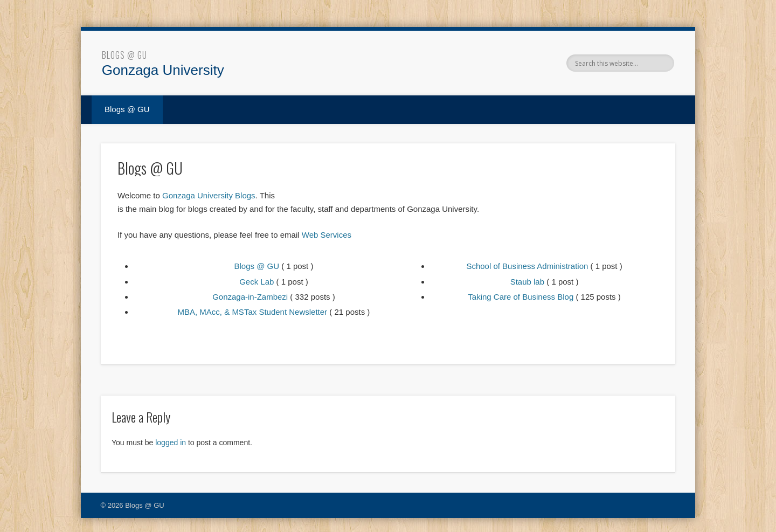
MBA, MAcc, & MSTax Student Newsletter (253, 312)
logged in (171, 443)
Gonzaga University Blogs (209, 195)
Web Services (327, 235)
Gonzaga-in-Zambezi (250, 297)
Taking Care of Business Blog (521, 297)
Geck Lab (257, 282)
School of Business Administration (527, 266)
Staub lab (527, 282)
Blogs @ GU (124, 55)
